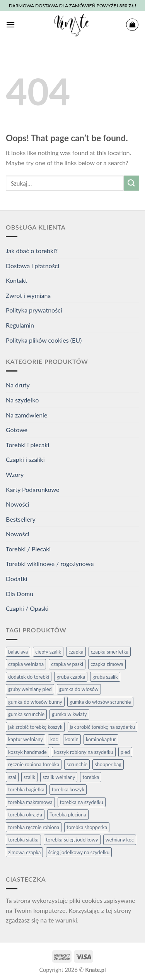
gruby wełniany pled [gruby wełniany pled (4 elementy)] (30, 689)
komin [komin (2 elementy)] (72, 739)
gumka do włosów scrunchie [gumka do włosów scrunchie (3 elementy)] (100, 702)
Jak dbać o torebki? (32, 251)
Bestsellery (21, 519)
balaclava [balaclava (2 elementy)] (18, 652)
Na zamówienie (26, 415)
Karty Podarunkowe (32, 489)
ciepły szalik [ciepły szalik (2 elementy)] (48, 652)
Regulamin (20, 325)
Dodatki (17, 579)
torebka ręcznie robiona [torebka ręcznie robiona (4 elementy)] (34, 827)
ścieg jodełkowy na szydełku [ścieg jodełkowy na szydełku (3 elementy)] (79, 852)
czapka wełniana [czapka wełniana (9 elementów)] (26, 664)
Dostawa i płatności (32, 266)
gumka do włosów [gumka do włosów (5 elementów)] (79, 689)
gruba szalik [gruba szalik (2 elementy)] (105, 677)
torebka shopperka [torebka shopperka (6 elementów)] (87, 827)
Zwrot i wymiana (28, 295)
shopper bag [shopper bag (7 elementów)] (108, 764)
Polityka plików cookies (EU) (44, 340)
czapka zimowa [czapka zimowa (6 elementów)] (107, 664)
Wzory (15, 474)
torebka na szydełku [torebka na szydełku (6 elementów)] (82, 802)
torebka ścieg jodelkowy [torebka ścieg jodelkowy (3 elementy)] (72, 840)
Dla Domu (20, 594)
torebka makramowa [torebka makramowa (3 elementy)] (30, 802)
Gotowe (17, 430)
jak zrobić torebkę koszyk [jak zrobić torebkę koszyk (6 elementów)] (35, 727)
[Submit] (131, 183)
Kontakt (16, 280)
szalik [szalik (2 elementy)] (29, 777)
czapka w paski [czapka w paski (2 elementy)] (67, 664)
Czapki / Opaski (27, 608)
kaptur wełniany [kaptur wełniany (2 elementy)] (26, 739)
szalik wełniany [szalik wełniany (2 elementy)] (59, 777)
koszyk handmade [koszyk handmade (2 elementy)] (27, 752)
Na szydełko (22, 400)
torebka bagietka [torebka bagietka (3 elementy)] (26, 789)
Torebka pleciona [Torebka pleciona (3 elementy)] (68, 814)
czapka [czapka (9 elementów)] (76, 652)
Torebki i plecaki (27, 445)
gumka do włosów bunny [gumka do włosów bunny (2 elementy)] (35, 702)
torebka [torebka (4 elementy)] (91, 777)
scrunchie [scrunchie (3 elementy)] (77, 764)
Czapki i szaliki (25, 459)
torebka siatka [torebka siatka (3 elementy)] (23, 840)
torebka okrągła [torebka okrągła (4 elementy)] (25, 814)
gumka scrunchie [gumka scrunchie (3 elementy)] (26, 714)
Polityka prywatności (34, 310)
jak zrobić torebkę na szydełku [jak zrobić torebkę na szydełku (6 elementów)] (103, 727)
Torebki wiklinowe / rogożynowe (50, 563)
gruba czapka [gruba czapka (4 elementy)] (71, 677)
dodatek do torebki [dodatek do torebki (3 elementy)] (29, 677)
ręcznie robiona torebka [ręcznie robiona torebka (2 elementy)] (34, 764)
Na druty (18, 385)
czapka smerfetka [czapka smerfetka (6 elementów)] (110, 652)
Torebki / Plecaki (28, 549)
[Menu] (10, 24)
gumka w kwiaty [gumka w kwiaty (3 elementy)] (69, 714)
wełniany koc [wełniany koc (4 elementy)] (120, 840)
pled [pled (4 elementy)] (125, 752)
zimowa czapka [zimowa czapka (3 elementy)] (24, 852)
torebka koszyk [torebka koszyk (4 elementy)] (68, 789)
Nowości (18, 504)
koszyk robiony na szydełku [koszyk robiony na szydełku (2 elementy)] (84, 752)
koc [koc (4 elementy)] (54, 739)
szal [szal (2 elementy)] (12, 777)
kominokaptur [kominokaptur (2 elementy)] (101, 739)
